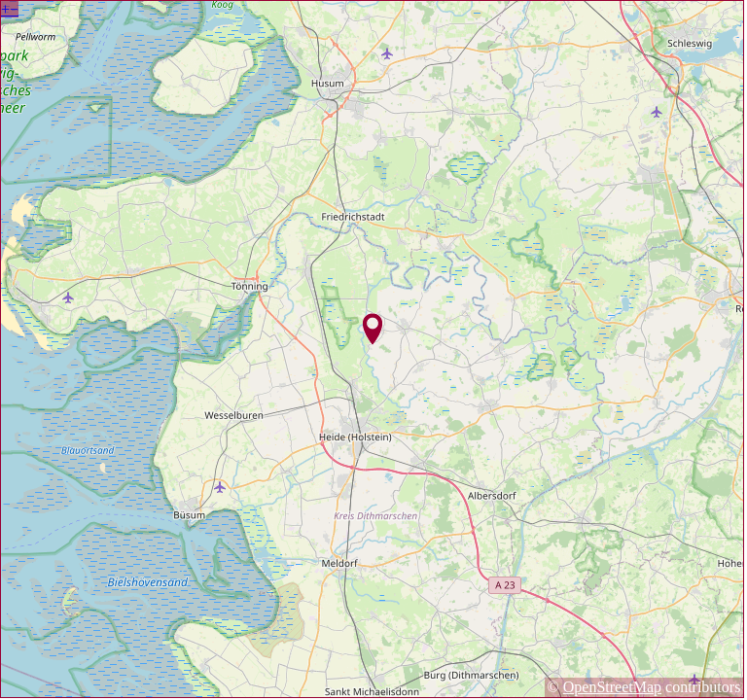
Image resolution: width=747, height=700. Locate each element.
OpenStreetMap (612, 687)
